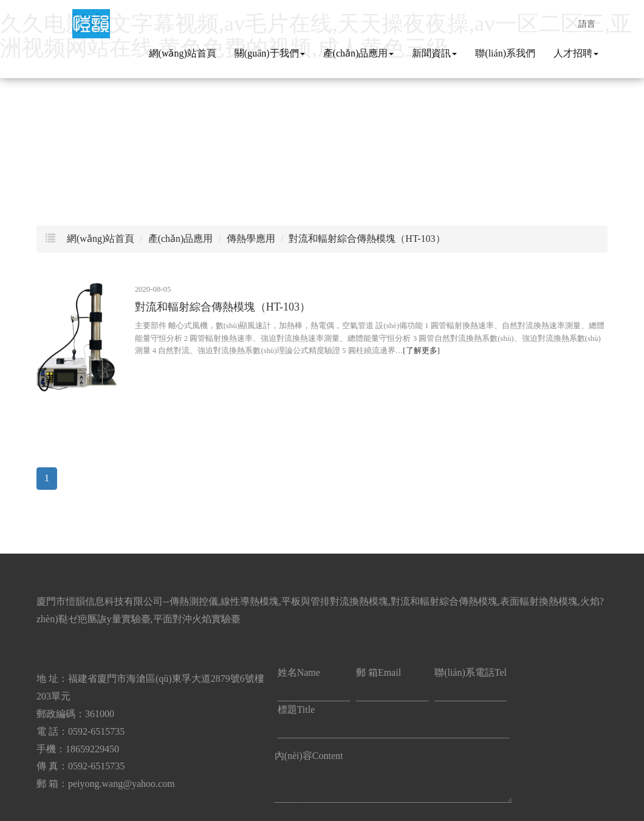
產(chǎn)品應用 (359, 53)
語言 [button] (587, 22)
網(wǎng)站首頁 (183, 53)
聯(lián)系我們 (505, 53)
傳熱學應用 (251, 239)
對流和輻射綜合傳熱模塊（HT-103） (367, 239)
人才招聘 (576, 53)
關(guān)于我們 (270, 53)
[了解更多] (421, 351)
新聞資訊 (434, 53)
